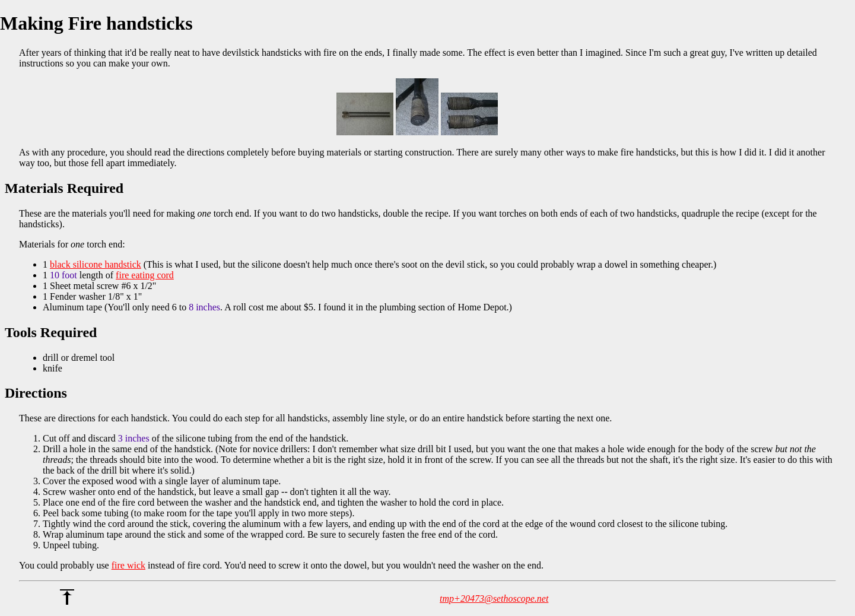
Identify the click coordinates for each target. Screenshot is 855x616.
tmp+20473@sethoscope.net (494, 598)
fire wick (128, 565)
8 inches (204, 307)
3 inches (134, 438)
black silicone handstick (96, 264)
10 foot (63, 275)
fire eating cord (145, 275)
